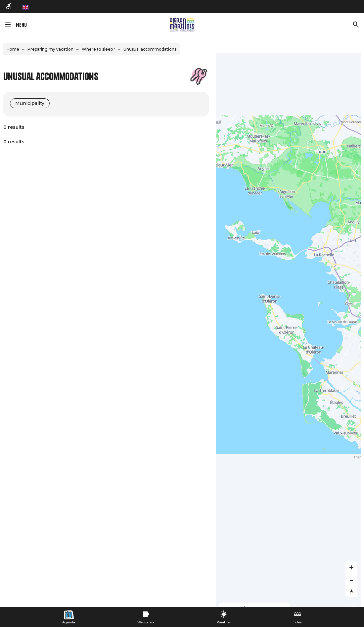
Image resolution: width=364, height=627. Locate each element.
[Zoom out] (351, 579)
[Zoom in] (351, 567)
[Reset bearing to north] (351, 591)
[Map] (288, 330)
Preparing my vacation (50, 49)
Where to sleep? (98, 49)
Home (13, 49)
